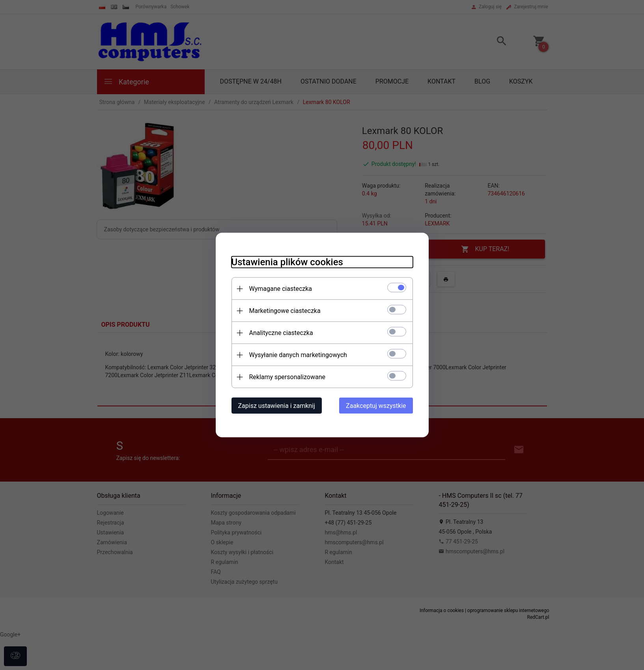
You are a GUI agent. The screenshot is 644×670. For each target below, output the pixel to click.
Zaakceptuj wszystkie (376, 406)
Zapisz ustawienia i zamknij (277, 406)
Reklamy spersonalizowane (287, 377)
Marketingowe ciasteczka (285, 311)
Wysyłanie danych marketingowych (298, 355)
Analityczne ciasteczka (281, 333)
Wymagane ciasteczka (281, 289)
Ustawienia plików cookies (287, 262)
